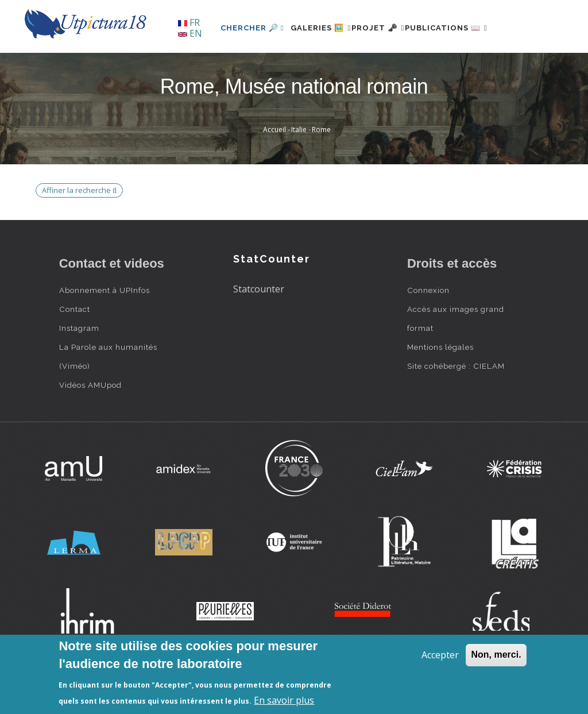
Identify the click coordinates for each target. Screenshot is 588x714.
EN (190, 33)
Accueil (274, 169)
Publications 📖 (444, 67)
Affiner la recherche (79, 229)
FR (189, 22)
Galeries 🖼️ (292, 67)
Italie (299, 169)
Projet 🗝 (363, 67)
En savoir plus (284, 700)
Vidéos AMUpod (90, 424)
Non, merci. (496, 655)
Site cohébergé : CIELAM (456, 406)
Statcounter (259, 328)
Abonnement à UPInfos (105, 330)
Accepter (440, 655)
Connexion (428, 330)
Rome (321, 169)
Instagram (79, 368)
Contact (75, 349)
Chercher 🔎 (217, 67)
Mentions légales (440, 387)
